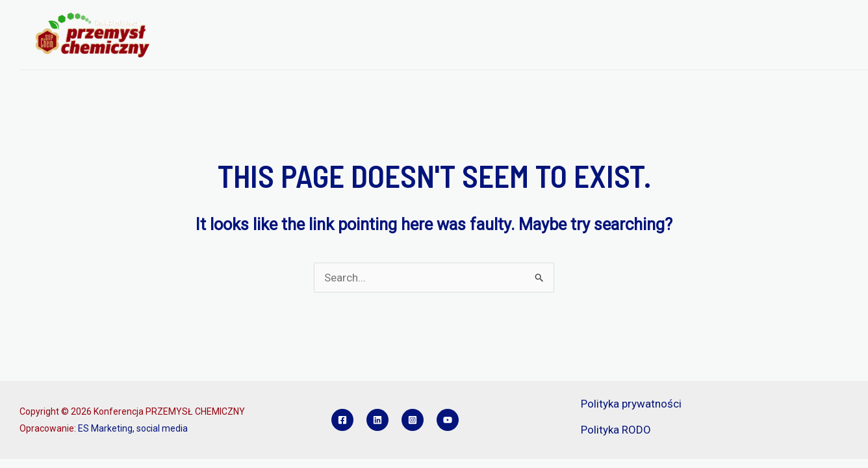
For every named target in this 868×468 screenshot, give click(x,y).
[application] (265, 19)
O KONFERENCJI (230, 19)
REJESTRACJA (450, 19)
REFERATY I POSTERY (548, 19)
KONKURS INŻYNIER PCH (743, 19)
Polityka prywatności (631, 404)
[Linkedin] (377, 420)
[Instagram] (413, 420)
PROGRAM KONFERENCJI (345, 19)
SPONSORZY (642, 19)
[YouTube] (448, 420)
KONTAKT (210, 52)
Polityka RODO (616, 430)
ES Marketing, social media (133, 428)
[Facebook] (342, 420)
